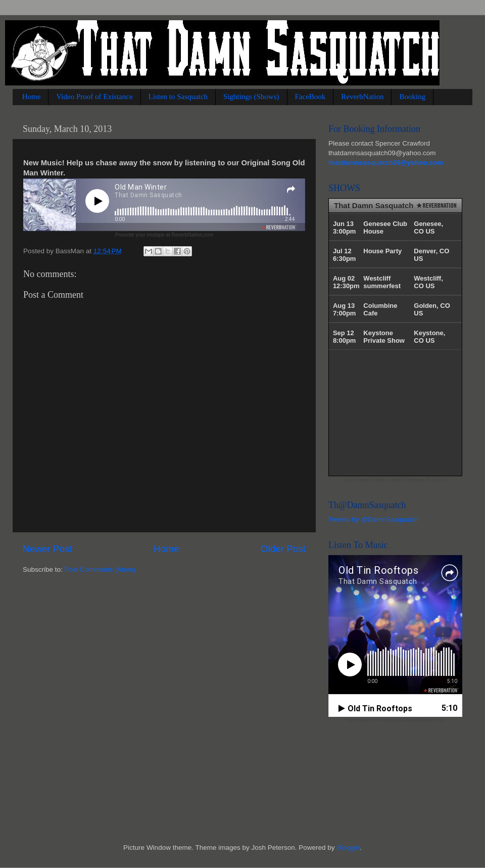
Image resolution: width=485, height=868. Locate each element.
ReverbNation (362, 97)
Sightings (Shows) (251, 97)
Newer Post (47, 549)
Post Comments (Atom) (100, 569)
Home (32, 97)
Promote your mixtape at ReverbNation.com (164, 235)
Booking (412, 97)
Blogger (348, 848)
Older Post (283, 549)
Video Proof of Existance (94, 97)
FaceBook (310, 97)
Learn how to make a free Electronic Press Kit (395, 480)
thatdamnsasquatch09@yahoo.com (386, 163)
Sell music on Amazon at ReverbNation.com (395, 720)
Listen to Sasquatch (178, 97)
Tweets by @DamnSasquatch (373, 519)
